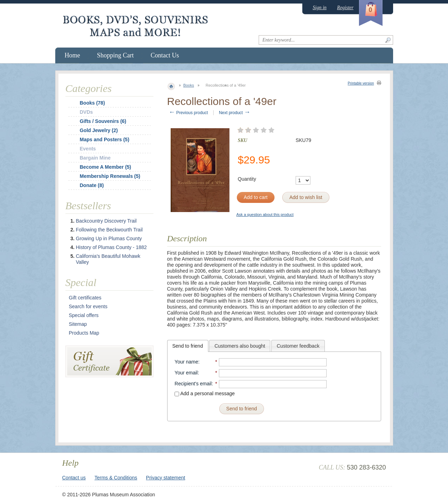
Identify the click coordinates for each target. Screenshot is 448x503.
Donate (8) (92, 185)
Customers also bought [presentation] (240, 346)
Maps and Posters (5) (105, 139)
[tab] (188, 346)
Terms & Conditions (116, 478)
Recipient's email (193, 384)
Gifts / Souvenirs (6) (103, 121)
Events (88, 149)
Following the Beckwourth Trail (109, 230)
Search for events (88, 306)
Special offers (84, 315)
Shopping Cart (116, 55)
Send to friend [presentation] (188, 346)
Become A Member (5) (106, 167)
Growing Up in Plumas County (109, 238)
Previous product (188, 113)
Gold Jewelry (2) (99, 130)
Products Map (84, 333)
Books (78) (93, 103)
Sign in (320, 8)
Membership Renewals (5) (110, 176)
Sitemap (78, 324)
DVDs (86, 112)
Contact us (74, 478)
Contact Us (165, 55)
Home (72, 55)
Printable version (361, 83)
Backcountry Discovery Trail (106, 221)
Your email (186, 373)
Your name (186, 362)
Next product (235, 113)
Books (189, 85)
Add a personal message (205, 393)
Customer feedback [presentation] (298, 346)
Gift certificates (85, 298)
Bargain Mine (95, 158)
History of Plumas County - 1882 (112, 247)
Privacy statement (166, 478)
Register (345, 8)
